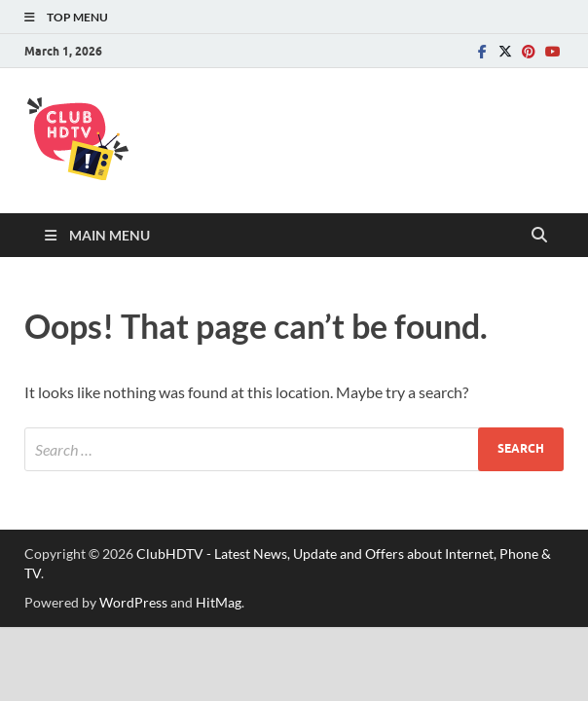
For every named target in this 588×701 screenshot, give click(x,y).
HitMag (219, 602)
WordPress (133, 602)
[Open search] (539, 236)
